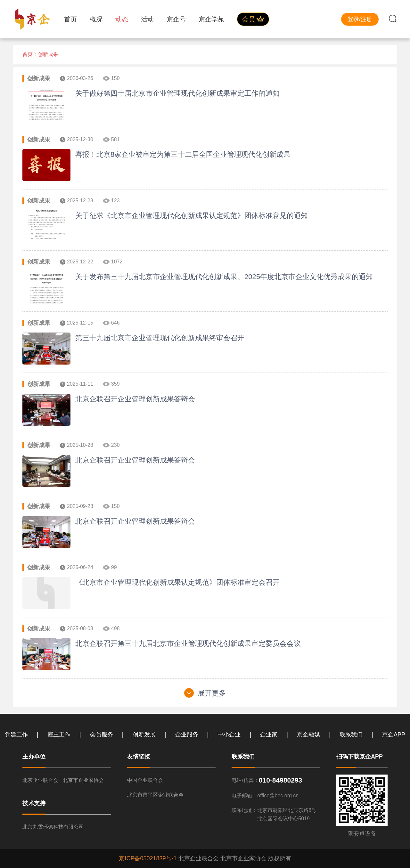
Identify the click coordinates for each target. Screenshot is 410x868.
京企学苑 (211, 19)
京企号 (176, 19)
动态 (122, 19)
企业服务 (187, 735)
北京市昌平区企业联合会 (155, 795)
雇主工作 (59, 735)
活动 (147, 19)
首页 (70, 19)
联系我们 (351, 735)
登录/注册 (360, 19)
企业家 (269, 735)
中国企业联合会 (145, 780)
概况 (96, 19)
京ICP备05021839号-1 (148, 858)
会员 (253, 19)
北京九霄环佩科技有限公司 (53, 827)
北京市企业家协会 (83, 780)
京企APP (394, 735)
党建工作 (16, 735)
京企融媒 (308, 735)
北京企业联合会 (40, 780)
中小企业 (229, 735)
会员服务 (102, 735)
